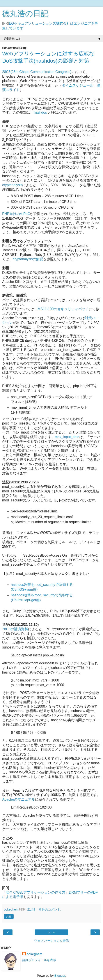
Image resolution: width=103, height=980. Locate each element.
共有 (9, 916)
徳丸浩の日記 (25, 14)
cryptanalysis (12, 185)
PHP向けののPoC (16, 214)
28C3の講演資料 (15, 629)
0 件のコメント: (50, 909)
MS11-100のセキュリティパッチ (63, 309)
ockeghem (35, 954)
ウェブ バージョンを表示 (51, 941)
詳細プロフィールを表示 (39, 960)
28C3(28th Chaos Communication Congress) (37, 72)
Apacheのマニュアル (19, 799)
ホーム (51, 932)
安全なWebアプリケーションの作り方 (36, 892)
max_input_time (67, 437)
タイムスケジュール (78, 85)
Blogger (60, 976)
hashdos (41, 112)
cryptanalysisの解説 (28, 259)
